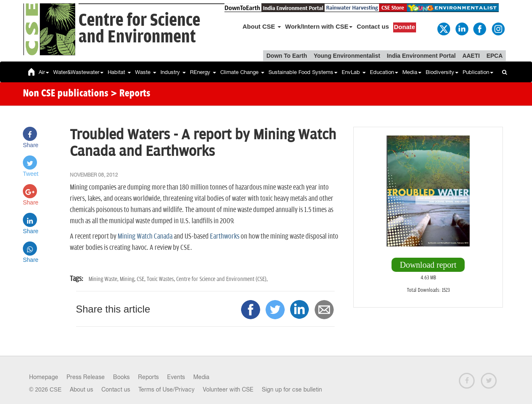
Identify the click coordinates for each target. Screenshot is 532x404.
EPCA (494, 56)
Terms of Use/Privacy (166, 389)
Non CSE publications (66, 94)
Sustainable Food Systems (303, 72)
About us (81, 389)
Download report (428, 265)
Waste (146, 72)
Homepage (44, 377)
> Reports (131, 94)
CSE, (142, 279)
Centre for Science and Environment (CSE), (222, 279)
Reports (148, 377)
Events (176, 377)
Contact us (373, 26)
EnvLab (354, 72)
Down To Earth (287, 56)
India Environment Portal (421, 56)
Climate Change (242, 72)
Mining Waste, (104, 279)
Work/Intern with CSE (319, 26)
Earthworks (225, 236)
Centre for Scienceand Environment (139, 29)
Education (384, 72)
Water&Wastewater (78, 72)
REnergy (203, 72)
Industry (173, 72)
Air (44, 72)
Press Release (86, 377)
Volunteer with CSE (228, 389)
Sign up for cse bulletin (292, 389)
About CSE (262, 26)
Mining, (128, 279)
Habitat (119, 72)
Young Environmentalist (347, 56)
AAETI (471, 56)
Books (121, 377)
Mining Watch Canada (145, 236)
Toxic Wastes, (161, 279)
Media (412, 72)
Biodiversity (442, 72)
